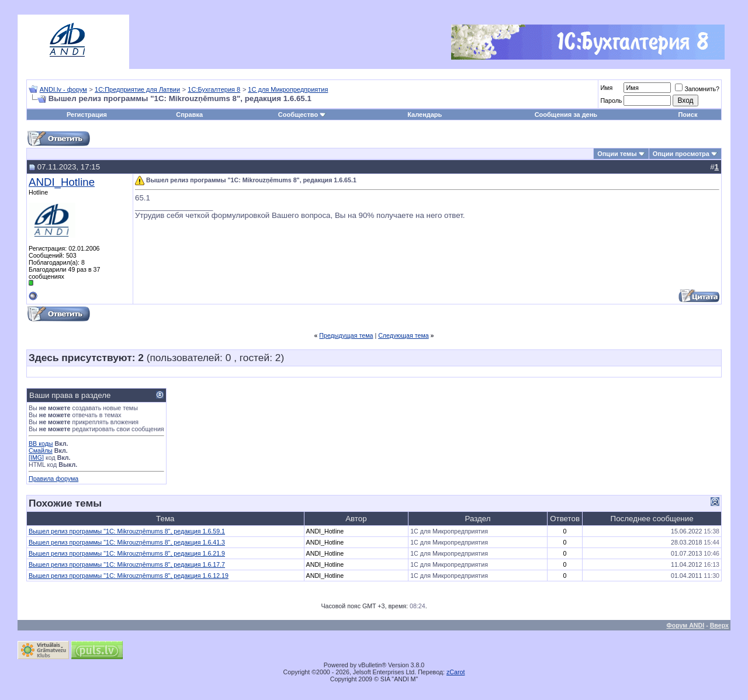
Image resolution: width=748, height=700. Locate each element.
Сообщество (302, 115)
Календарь (425, 115)
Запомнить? (697, 89)
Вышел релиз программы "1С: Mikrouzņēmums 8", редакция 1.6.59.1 (127, 531)
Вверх (719, 625)
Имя (606, 88)
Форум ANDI (686, 625)
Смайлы (41, 451)
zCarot (456, 672)
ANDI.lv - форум (63, 89)
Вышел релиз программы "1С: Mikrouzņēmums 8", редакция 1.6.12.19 (129, 576)
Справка (189, 115)
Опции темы (617, 154)
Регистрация (87, 115)
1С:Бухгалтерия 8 (214, 89)
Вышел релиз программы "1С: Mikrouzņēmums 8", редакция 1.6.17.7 (127, 564)
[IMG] (36, 458)
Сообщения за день (566, 115)
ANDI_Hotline (62, 182)
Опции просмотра (681, 154)
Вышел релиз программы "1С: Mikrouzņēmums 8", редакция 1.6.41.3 (127, 542)
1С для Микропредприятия (288, 89)
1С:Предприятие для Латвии (137, 89)
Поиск (688, 115)
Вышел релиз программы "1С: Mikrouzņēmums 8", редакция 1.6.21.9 (127, 553)
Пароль (611, 101)
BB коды (41, 443)
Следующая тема (404, 335)
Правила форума (53, 479)
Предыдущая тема (346, 335)
